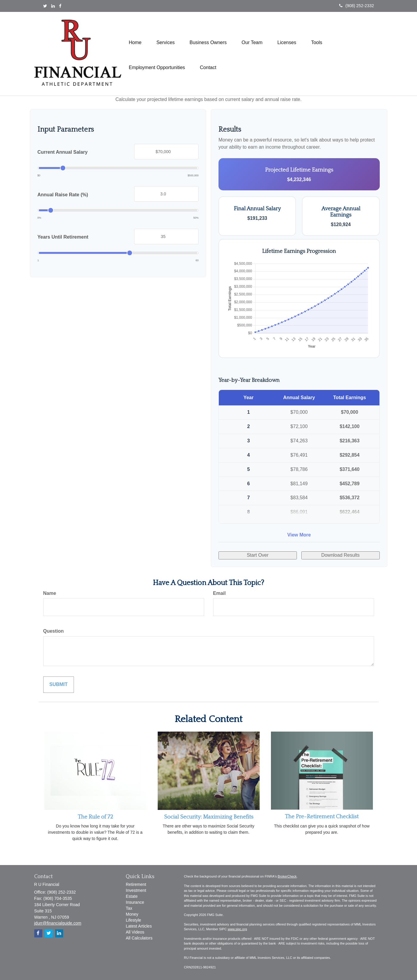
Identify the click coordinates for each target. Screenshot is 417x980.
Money (132, 914)
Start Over (258, 555)
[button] (166, 41)
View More (299, 535)
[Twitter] (45, 6)
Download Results (341, 555)
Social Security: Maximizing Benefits (209, 817)
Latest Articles (139, 926)
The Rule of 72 (95, 817)
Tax (129, 908)
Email (220, 593)
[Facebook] (60, 6)
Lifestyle (133, 920)
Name (50, 593)
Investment (136, 890)
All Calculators (139, 938)
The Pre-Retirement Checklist (322, 817)
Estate (132, 896)
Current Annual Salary (63, 152)
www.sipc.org (237, 929)
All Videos (135, 932)
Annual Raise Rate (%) (63, 195)
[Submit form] (59, 685)
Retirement (136, 884)
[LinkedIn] (53, 6)
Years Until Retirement (63, 237)
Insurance (135, 902)
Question (54, 631)
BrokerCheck (287, 876)
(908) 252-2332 (357, 6)
